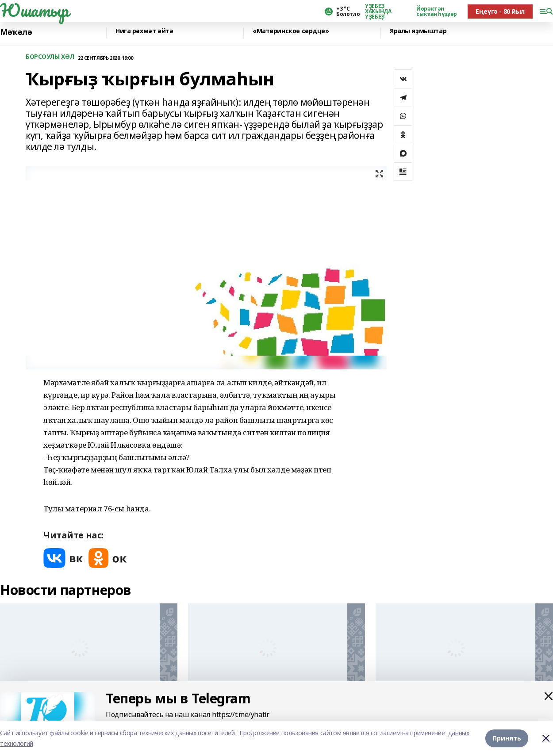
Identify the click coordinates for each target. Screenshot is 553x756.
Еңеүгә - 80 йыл (500, 11)
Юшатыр (34, 10)
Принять (507, 738)
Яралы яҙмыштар (418, 31)
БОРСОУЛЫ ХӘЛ (50, 57)
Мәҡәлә (16, 32)
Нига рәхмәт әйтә (144, 31)
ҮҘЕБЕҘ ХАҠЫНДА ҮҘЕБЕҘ (378, 12)
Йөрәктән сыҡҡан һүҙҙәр (437, 12)
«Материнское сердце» (291, 31)
